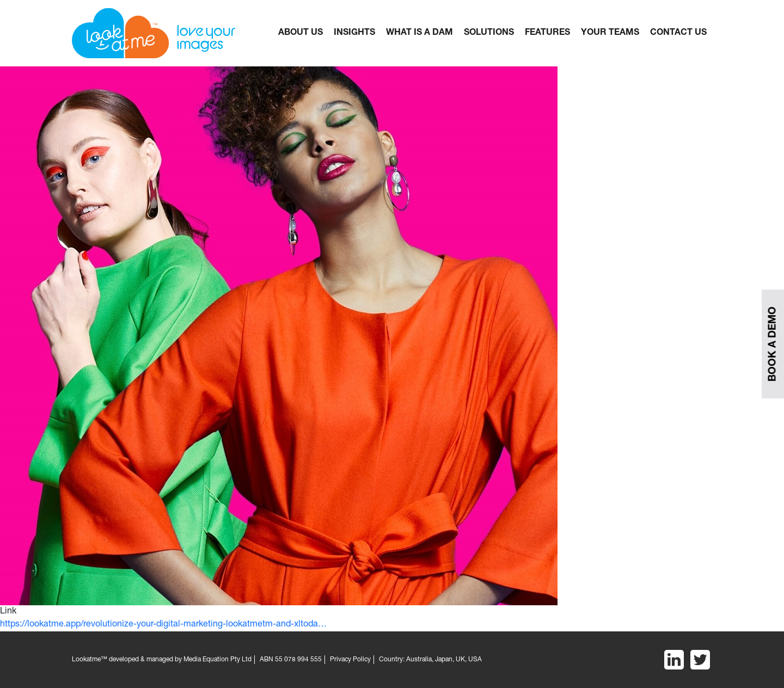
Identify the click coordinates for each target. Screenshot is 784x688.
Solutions (489, 33)
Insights (354, 33)
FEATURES (547, 33)
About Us (301, 33)
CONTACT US (678, 33)
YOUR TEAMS (610, 33)
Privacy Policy (350, 660)
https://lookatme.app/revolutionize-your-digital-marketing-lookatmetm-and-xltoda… (163, 625)
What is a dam (419, 33)
